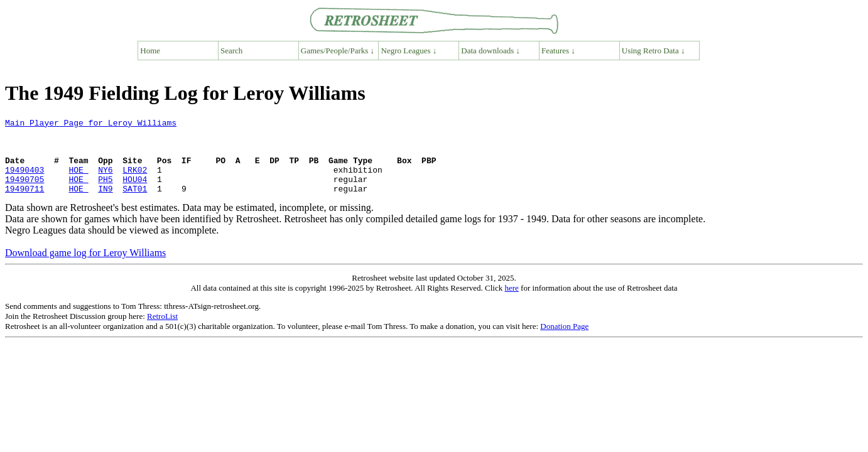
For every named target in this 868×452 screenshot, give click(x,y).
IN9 (105, 203)
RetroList (162, 331)
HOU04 (135, 192)
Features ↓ (558, 51)
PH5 (105, 192)
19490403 (24, 181)
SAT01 (135, 203)
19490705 (24, 192)
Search (231, 51)
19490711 (24, 203)
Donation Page (564, 341)
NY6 (105, 181)
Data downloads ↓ (491, 51)
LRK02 (135, 181)
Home (150, 51)
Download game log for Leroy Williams (85, 268)
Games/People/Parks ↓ (338, 51)
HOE (78, 181)
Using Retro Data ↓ (654, 51)
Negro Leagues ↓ (409, 51)
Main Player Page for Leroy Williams (91, 124)
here (511, 303)
